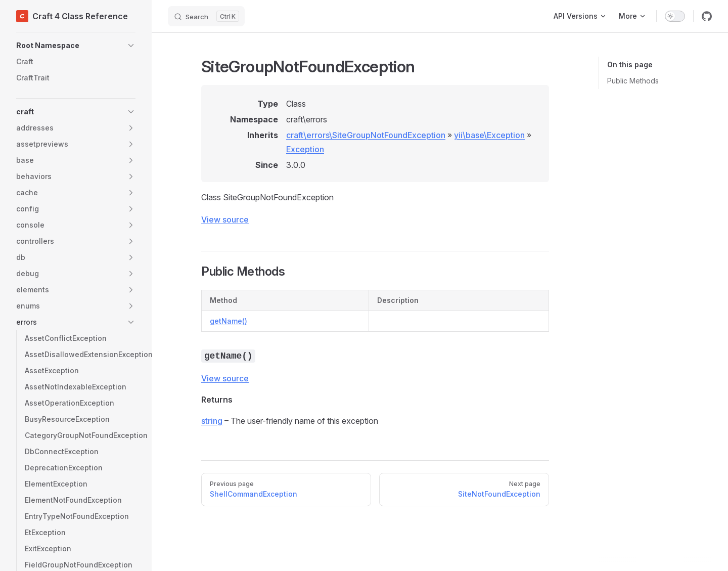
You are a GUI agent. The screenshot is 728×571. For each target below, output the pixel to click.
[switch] (675, 16)
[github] (707, 16)
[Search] (206, 16)
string (212, 421)
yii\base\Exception (489, 135)
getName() (229, 321)
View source (225, 219)
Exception (305, 149)
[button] (76, 46)
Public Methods (633, 81)
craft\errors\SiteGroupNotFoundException (366, 135)
